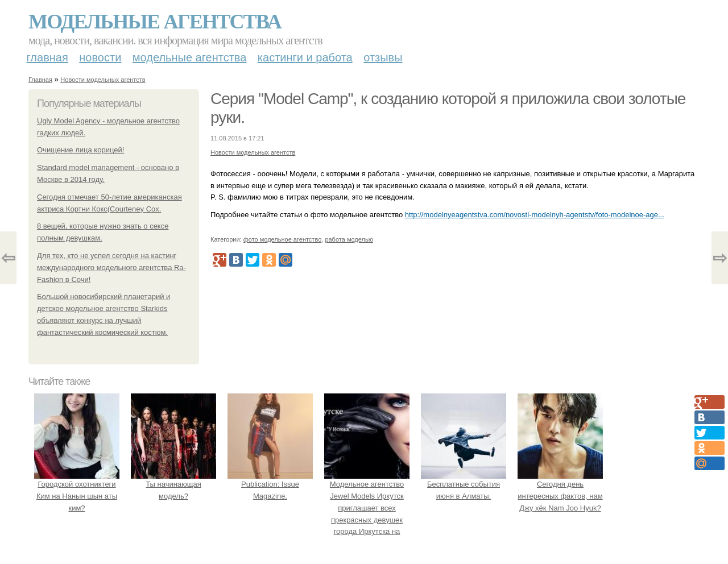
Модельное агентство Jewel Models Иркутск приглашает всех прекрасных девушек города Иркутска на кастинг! (367, 508)
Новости (100, 57)
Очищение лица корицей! (80, 150)
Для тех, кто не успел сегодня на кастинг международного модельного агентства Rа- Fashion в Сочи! (111, 268)
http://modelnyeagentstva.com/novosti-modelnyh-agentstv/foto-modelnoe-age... (535, 215)
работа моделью (349, 239)
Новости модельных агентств (103, 80)
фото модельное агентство (283, 239)
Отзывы (383, 57)
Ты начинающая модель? (173, 484)
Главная (47, 57)
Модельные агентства (155, 22)
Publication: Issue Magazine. (270, 484)
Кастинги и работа (305, 57)
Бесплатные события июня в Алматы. (464, 484)
